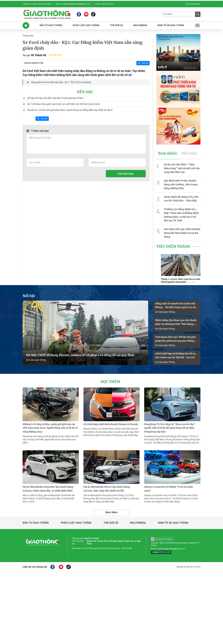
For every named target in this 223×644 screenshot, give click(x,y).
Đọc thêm (110, 382)
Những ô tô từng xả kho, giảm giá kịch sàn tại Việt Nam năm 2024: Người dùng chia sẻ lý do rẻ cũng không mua (50, 428)
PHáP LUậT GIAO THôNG (86, 25)
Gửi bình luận (126, 174)
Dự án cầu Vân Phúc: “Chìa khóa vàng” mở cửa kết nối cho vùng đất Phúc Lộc (182, 168)
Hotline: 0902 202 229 (104, 4)
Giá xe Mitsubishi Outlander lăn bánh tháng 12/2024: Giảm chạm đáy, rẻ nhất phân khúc (48, 489)
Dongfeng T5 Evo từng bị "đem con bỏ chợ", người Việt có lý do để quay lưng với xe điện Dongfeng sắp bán (170, 428)
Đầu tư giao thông (36, 523)
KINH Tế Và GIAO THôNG (171, 25)
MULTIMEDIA (140, 25)
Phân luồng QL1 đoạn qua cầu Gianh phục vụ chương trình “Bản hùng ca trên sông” (176, 322)
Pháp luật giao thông (76, 523)
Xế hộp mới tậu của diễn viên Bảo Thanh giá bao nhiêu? (55, 98)
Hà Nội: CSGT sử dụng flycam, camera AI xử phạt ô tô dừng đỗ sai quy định (80, 355)
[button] (164, 282)
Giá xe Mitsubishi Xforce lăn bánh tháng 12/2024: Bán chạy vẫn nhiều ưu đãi (107, 489)
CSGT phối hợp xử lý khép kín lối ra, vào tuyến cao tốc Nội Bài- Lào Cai (176, 355)
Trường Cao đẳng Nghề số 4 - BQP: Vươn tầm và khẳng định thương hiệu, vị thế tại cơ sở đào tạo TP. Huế (181, 215)
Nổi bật (29, 296)
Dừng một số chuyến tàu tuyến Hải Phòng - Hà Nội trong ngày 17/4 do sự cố (175, 306)
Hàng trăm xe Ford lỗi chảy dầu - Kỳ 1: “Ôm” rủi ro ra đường (61, 82)
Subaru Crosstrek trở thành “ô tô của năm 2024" (168, 489)
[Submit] (198, 14)
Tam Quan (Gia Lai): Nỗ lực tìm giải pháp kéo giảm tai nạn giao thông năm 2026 (175, 339)
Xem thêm (111, 512)
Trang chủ (28, 36)
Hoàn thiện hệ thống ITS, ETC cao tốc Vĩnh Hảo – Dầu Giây (181, 199)
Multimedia (138, 523)
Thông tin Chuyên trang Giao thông (37, 4)
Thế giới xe (111, 523)
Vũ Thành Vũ (38, 55)
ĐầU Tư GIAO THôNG (51, 25)
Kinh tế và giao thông (173, 523)
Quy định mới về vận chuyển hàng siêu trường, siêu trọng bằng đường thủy (181, 184)
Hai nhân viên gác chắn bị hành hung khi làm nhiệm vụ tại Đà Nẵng (182, 233)
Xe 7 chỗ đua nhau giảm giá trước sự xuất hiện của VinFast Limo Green (64, 104)
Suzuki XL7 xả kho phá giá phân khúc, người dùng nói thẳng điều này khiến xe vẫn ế (70, 110)
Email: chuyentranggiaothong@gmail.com (73, 4)
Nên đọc (85, 92)
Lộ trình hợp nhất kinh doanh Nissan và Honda (111, 424)
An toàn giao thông (36, 360)
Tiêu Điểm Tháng (173, 247)
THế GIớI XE (116, 25)
